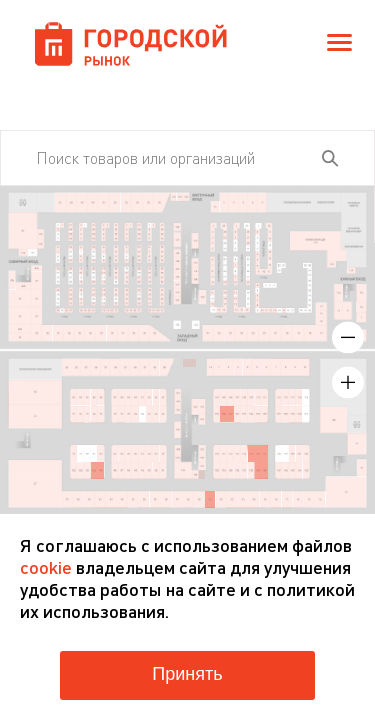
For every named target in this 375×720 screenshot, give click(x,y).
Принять (187, 674)
